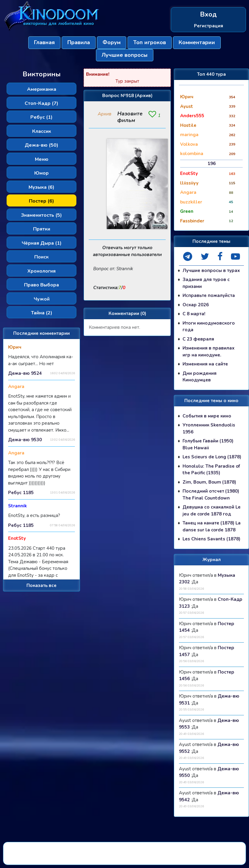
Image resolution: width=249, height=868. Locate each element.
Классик (42, 131)
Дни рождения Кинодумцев (200, 377)
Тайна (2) (42, 313)
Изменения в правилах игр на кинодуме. (209, 351)
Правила (79, 42)
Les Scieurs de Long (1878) (212, 457)
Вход (208, 15)
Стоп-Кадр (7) (41, 103)
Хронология (41, 271)
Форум (112, 42)
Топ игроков (150, 42)
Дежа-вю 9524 (25, 373)
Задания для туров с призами (206, 283)
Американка (42, 89)
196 (212, 164)
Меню (42, 159)
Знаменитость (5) (41, 215)
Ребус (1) (41, 117)
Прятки (42, 229)
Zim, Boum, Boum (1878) (209, 482)
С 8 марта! (194, 314)
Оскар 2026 (196, 305)
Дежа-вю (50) (41, 145)
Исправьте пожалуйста (209, 295)
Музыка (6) (41, 187)
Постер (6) (41, 201)
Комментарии (197, 42)
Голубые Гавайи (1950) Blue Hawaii (208, 444)
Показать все (41, 585)
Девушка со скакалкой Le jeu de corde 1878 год (212, 510)
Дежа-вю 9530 (25, 440)
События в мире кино (207, 416)
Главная (44, 42)
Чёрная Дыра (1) (42, 243)
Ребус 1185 (21, 493)
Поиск (41, 257)
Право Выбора (41, 285)
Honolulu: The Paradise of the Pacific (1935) (211, 470)
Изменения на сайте (205, 364)
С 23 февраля (198, 339)
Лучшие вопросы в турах (211, 270)
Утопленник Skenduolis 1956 (209, 428)
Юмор (41, 173)
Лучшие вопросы (125, 55)
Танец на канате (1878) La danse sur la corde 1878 (212, 526)
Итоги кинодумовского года (209, 327)
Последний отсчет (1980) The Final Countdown (211, 495)
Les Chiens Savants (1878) (211, 539)
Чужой (42, 299)
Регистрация (209, 26)
